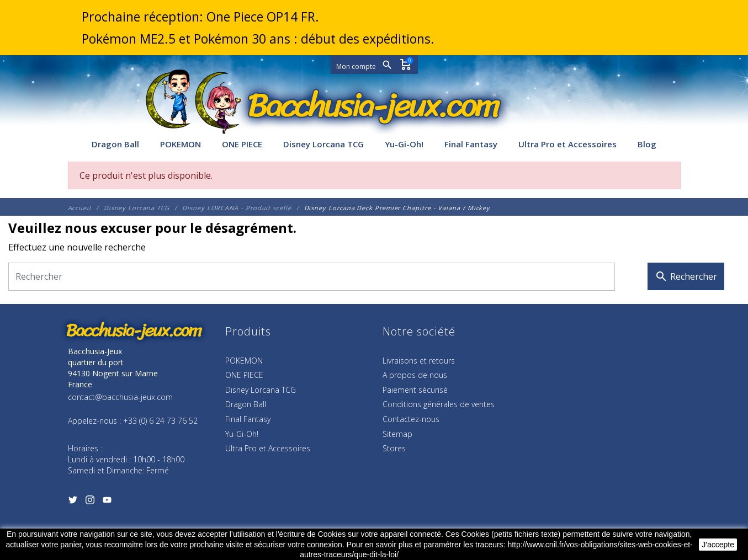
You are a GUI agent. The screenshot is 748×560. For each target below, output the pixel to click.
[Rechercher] (312, 277)
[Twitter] (73, 502)
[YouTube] (107, 502)
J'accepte (718, 545)
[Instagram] (90, 502)
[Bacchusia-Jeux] (374, 106)
